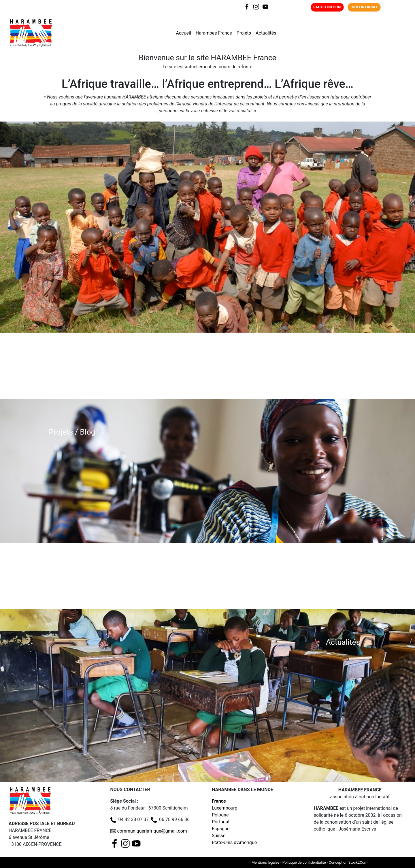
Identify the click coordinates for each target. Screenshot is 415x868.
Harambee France (214, 33)
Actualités (266, 33)
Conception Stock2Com (348, 862)
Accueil (184, 33)
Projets (244, 33)
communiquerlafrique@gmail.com (152, 831)
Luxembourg (225, 808)
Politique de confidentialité (304, 862)
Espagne (221, 829)
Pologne (220, 815)
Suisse (219, 836)
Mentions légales (266, 862)
